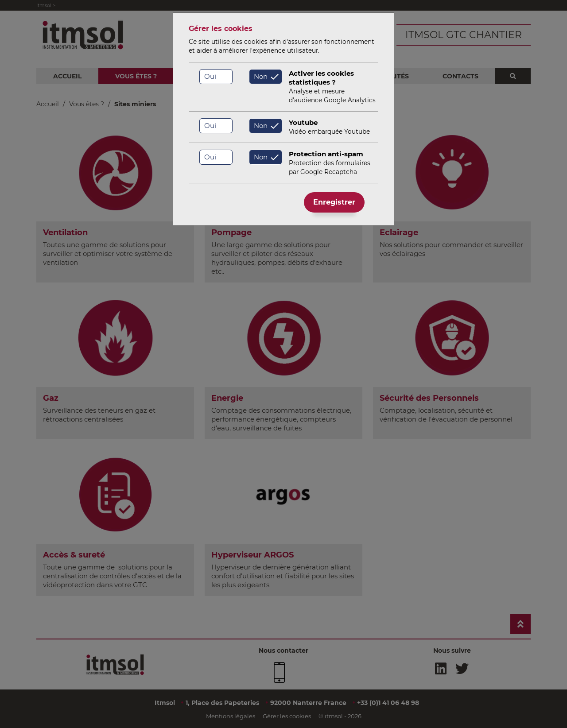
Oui (210, 76)
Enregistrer (334, 202)
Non (261, 76)
